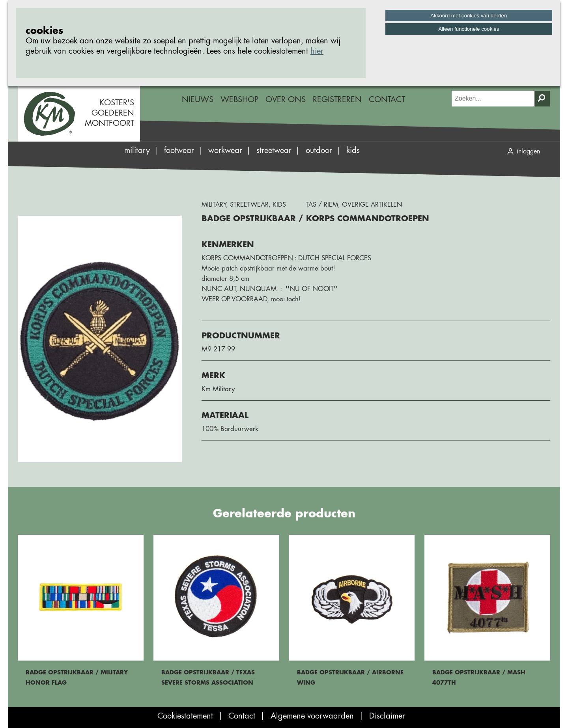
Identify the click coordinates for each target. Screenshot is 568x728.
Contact (387, 100)
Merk (213, 376)
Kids (353, 150)
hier (317, 51)
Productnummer (241, 336)
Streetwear (274, 150)
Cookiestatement (185, 716)
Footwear (179, 150)
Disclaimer (387, 716)
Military (137, 150)
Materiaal (225, 415)
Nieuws (198, 100)
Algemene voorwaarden (312, 716)
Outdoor (319, 150)
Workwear (225, 150)
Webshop (239, 100)
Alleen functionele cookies (469, 29)
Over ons (286, 100)
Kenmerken (228, 245)
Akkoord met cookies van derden (469, 16)
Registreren (337, 100)
